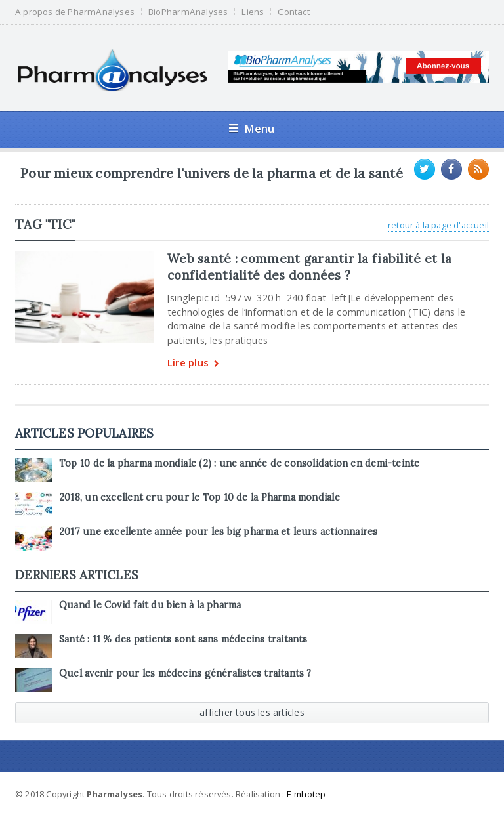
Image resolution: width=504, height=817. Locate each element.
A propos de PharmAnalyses (75, 12)
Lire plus (193, 364)
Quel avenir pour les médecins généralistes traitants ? (185, 673)
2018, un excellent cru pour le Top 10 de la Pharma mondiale (199, 497)
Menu (252, 128)
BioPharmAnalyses (188, 12)
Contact (293, 12)
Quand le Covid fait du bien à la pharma (150, 605)
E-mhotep (306, 794)
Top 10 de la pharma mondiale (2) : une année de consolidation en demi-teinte (239, 463)
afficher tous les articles (252, 712)
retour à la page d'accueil (438, 225)
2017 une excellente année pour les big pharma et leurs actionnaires (218, 532)
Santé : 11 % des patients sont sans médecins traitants (183, 639)
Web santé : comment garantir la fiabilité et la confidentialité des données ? (309, 266)
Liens (253, 12)
